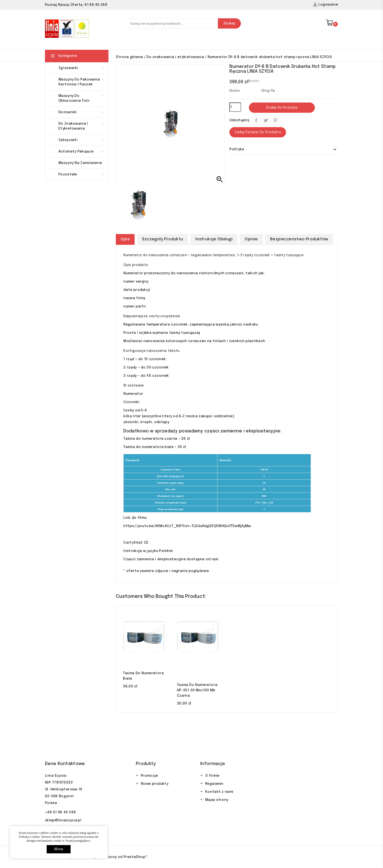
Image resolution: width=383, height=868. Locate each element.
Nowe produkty (154, 784)
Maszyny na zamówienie (80, 163)
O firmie (212, 776)
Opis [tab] (125, 239)
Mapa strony (217, 800)
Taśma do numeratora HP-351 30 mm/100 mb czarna (197, 690)
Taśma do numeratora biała (143, 676)
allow (59, 849)
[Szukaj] (182, 23)
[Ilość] (235, 107)
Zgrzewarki (81, 68)
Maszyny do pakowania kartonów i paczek (81, 82)
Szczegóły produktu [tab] (162, 239)
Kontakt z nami (219, 792)
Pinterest (275, 120)
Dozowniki (81, 112)
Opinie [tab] (251, 239)
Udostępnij (256, 120)
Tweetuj (266, 120)
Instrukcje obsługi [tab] (214, 239)
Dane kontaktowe (65, 764)
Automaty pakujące (81, 152)
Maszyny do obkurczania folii (81, 98)
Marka (235, 91)
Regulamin (214, 784)
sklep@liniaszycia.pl (63, 820)
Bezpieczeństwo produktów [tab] (299, 239)
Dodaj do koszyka (282, 108)
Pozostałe (81, 174)
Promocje (149, 776)
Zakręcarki (81, 140)
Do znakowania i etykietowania (81, 126)
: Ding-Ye (267, 91)
